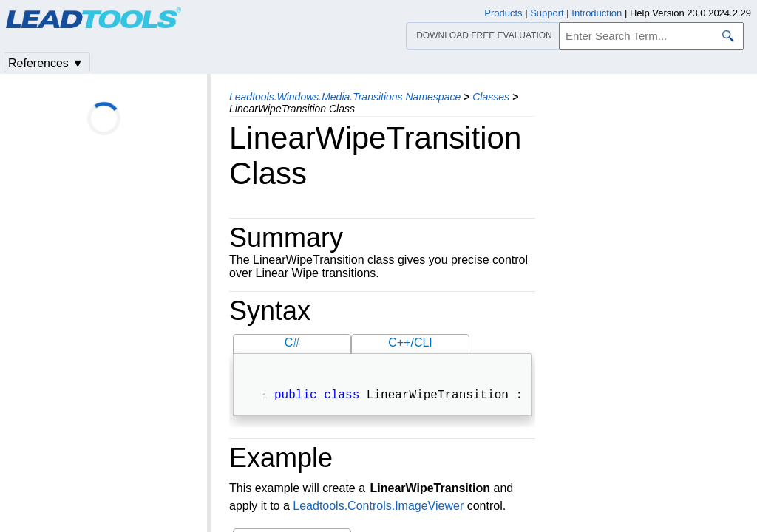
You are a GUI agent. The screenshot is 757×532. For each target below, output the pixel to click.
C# (292, 342)
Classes (491, 97)
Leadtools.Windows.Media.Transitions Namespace (345, 97)
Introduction (597, 13)
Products (503, 13)
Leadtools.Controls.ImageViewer (378, 507)
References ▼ (46, 63)
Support (547, 13)
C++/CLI (410, 342)
